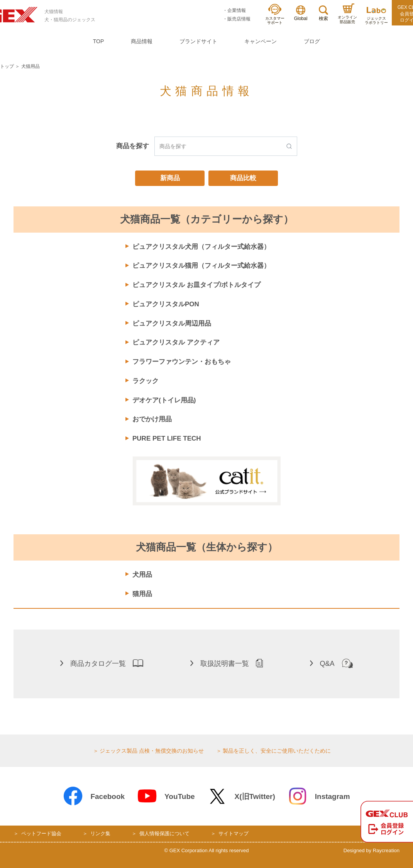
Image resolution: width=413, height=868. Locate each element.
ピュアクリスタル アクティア (176, 342)
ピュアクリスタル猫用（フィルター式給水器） (201, 266)
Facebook (94, 796)
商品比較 (243, 178)
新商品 (170, 178)
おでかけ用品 (152, 419)
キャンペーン (261, 41)
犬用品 (142, 575)
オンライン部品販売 (347, 14)
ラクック (146, 381)
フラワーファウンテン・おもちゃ (182, 362)
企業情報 (237, 10)
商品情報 (142, 41)
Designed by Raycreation (372, 850)
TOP (99, 41)
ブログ (312, 41)
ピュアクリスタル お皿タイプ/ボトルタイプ (196, 285)
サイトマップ (234, 833)
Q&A (331, 663)
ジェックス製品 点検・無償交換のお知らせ (152, 751)
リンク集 (100, 833)
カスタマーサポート (275, 14)
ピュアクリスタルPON (166, 304)
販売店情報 (239, 19)
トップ (7, 66)
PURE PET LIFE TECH (167, 438)
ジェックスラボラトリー (376, 16)
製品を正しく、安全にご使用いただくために (277, 751)
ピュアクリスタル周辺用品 (172, 323)
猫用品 (142, 594)
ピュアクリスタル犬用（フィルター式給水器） (201, 247)
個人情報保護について (164, 833)
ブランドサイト (198, 41)
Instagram (319, 796)
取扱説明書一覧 (227, 663)
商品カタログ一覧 (102, 663)
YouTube (166, 796)
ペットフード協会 (41, 833)
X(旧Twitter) (241, 796)
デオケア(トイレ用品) (164, 400)
